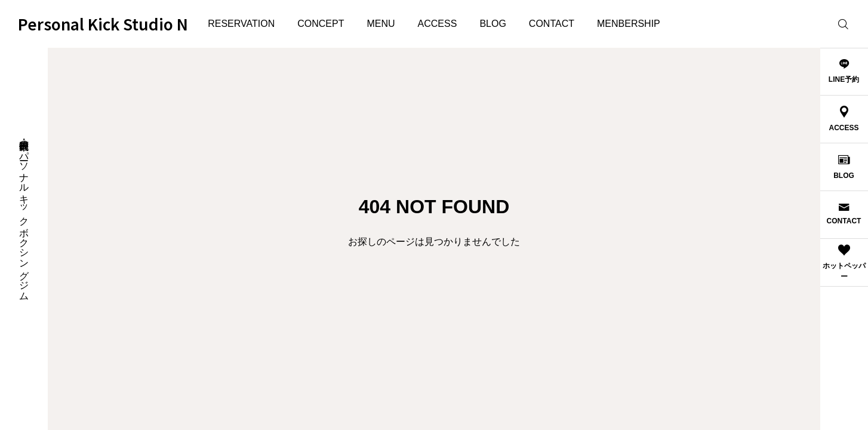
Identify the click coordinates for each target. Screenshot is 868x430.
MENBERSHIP (629, 24)
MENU (381, 24)
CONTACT (552, 24)
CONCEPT (321, 24)
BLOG (493, 24)
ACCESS (438, 24)
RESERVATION (241, 24)
